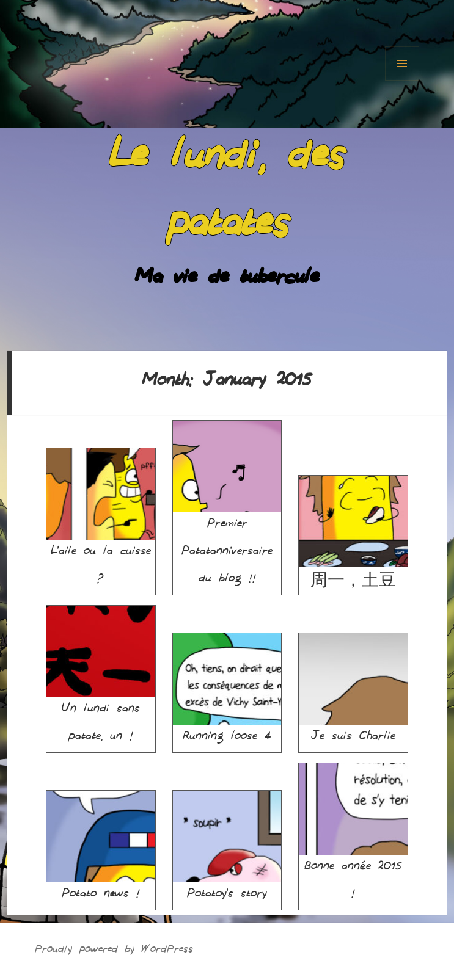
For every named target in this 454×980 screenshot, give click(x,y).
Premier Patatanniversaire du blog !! (227, 505)
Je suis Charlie (353, 690)
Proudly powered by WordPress (114, 951)
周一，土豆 (353, 532)
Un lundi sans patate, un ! (101, 676)
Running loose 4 (227, 690)
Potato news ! (101, 848)
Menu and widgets (402, 64)
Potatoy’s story (227, 848)
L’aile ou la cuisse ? (101, 519)
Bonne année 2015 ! (353, 834)
